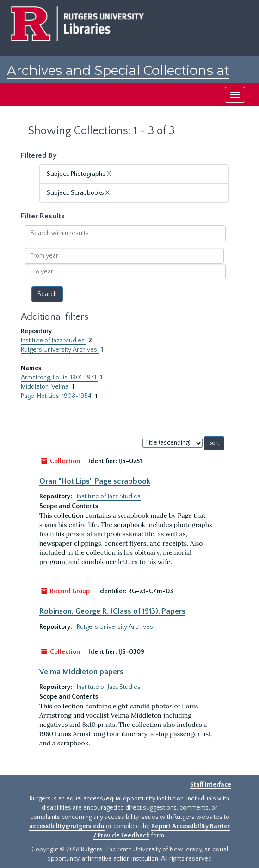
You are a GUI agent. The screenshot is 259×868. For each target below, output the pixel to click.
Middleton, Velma (45, 387)
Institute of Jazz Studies (53, 341)
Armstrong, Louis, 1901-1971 (59, 378)
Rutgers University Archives (60, 350)
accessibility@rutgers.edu (67, 826)
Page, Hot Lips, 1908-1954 (57, 396)
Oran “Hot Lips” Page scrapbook (95, 481)
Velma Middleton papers (81, 672)
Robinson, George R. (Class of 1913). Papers (112, 611)
